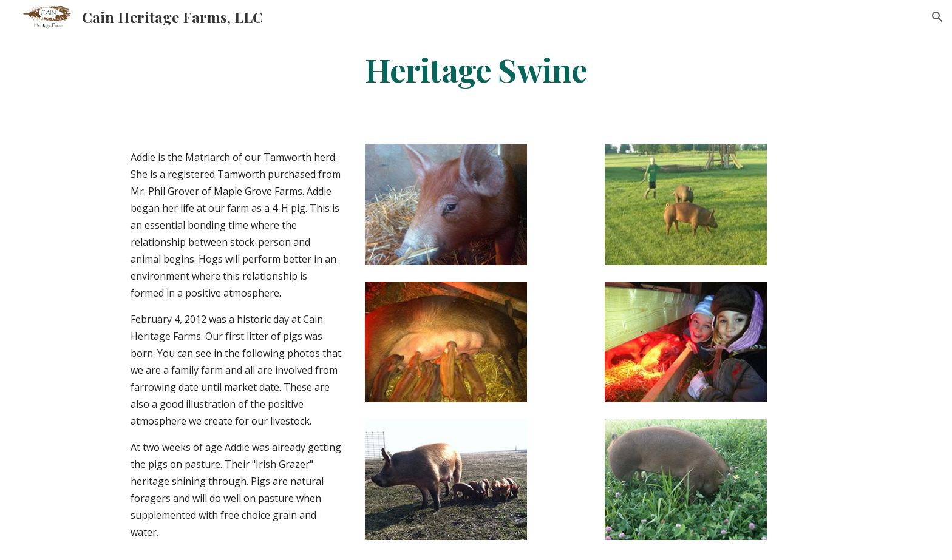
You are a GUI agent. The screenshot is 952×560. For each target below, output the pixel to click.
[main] (476, 69)
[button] (937, 17)
